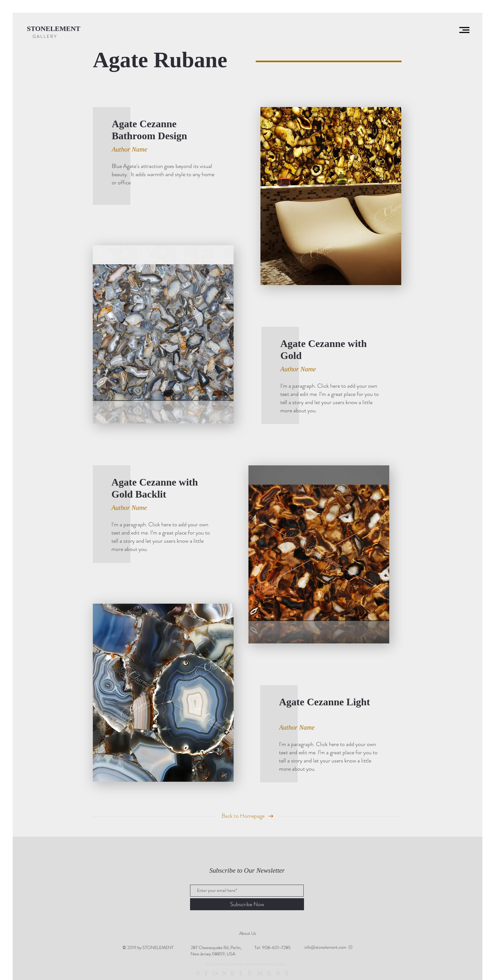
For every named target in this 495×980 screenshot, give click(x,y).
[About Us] (247, 934)
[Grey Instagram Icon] (350, 947)
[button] (464, 30)
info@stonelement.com (325, 947)
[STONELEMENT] (56, 29)
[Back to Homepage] (243, 816)
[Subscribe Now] (247, 904)
